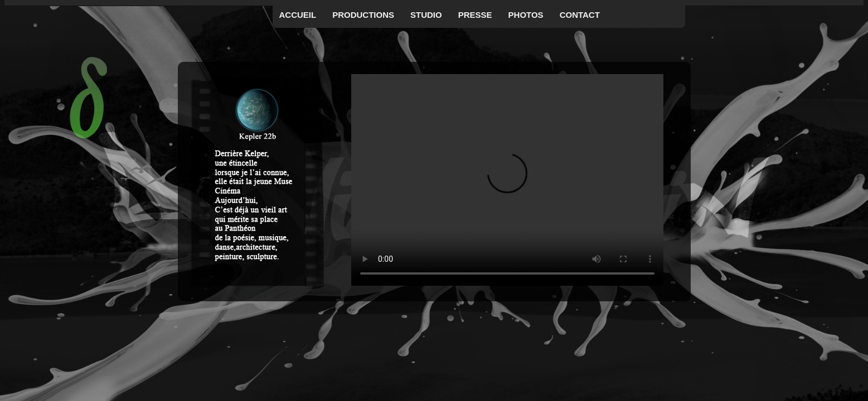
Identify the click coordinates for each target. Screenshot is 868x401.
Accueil (298, 15)
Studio (426, 15)
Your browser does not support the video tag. (507, 180)
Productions (363, 15)
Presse (475, 15)
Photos (526, 15)
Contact (580, 15)
